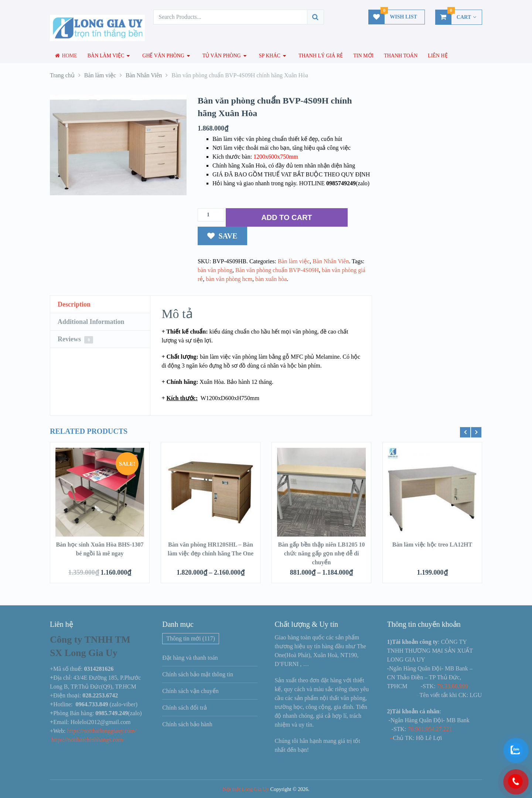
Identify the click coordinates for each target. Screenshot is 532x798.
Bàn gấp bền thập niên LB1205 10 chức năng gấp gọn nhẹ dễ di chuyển (321, 553)
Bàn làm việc (106, 56)
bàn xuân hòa (271, 279)
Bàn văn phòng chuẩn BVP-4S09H (277, 270)
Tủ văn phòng (222, 56)
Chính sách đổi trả (185, 708)
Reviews (75, 339)
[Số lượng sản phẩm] (211, 215)
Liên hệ (438, 56)
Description (74, 304)
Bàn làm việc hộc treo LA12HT (432, 545)
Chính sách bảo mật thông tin (198, 674)
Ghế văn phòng (163, 56)
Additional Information (91, 322)
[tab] (100, 305)
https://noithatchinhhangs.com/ (88, 740)
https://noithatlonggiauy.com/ (102, 731)
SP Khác (270, 56)
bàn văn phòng (215, 270)
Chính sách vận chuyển (190, 691)
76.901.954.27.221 (430, 729)
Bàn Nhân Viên (331, 261)
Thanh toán (401, 56)
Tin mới (363, 56)
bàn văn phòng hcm (229, 279)
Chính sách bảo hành (187, 724)
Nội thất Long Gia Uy (246, 789)
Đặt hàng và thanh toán (190, 658)
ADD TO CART (287, 217)
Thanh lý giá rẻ (321, 56)
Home (66, 56)
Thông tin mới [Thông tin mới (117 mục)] (191, 638)
